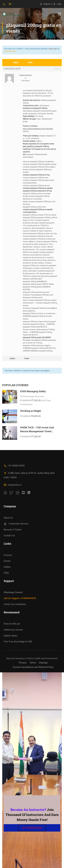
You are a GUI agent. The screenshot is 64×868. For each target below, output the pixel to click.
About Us (8, 518)
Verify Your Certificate (15, 604)
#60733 (57, 69)
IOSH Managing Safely (33, 391)
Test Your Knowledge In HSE (18, 642)
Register (45, 4)
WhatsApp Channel (13, 592)
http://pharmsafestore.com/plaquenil (38, 129)
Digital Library (11, 636)
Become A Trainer (13, 530)
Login (57, 4)
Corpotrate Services (16, 524)
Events (7, 561)
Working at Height (31, 411)
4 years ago (52, 49)
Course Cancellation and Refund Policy (33, 667)
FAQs (6, 573)
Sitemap (43, 663)
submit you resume (13, 630)
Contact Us (9, 536)
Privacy (23, 663)
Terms (33, 663)
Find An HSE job (12, 624)
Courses (8, 555)
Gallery (7, 567)
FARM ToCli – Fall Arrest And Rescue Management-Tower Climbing (37, 431)
